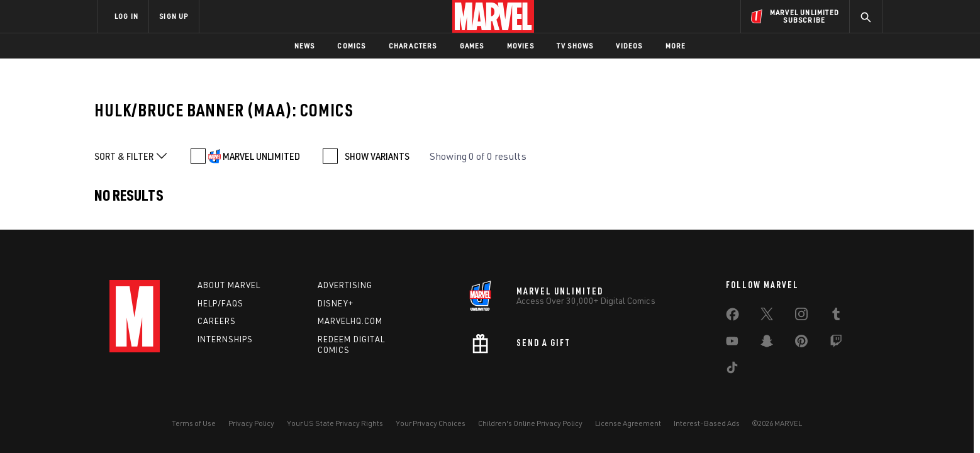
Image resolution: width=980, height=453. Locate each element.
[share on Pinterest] (801, 344)
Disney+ (336, 303)
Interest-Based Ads (707, 423)
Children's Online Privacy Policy (530, 423)
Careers (217, 321)
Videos (629, 46)
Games (472, 46)
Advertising (345, 285)
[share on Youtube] (732, 344)
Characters (413, 46)
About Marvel (229, 285)
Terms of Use (194, 423)
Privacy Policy (251, 423)
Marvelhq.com (350, 321)
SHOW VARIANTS (377, 156)
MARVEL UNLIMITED (261, 156)
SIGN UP (174, 16)
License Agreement (628, 423)
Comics (351, 46)
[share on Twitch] (836, 344)
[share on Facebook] (732, 317)
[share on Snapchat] (767, 344)
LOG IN (126, 16)
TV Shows (575, 46)
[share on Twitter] (767, 316)
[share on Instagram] (801, 316)
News (305, 46)
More (676, 46)
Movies (521, 46)
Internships (225, 339)
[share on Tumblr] (836, 316)
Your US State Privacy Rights (335, 423)
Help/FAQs (220, 303)
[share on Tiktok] (732, 370)
